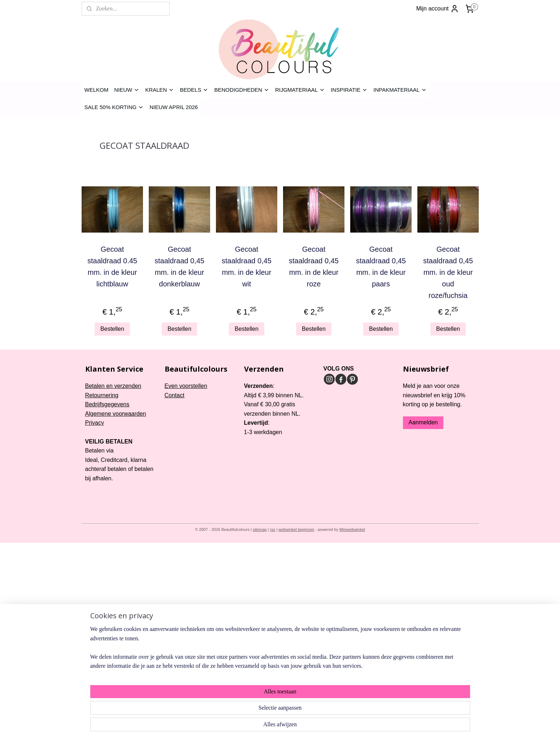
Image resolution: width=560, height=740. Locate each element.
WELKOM (97, 90)
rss (273, 529)
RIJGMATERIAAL (300, 90)
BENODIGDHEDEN (242, 90)
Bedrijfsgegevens (107, 404)
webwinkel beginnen (296, 529)
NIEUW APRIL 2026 (174, 107)
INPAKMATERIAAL (400, 90)
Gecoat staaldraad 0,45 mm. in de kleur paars (381, 267)
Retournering (102, 395)
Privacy (95, 423)
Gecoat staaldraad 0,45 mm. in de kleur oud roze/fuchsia (448, 272)
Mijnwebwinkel (352, 529)
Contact (175, 395)
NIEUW (127, 90)
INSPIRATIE (349, 90)
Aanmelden (423, 422)
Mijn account (438, 9)
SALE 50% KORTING (114, 107)
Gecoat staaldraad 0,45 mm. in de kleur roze (314, 267)
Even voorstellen (186, 386)
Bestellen (112, 329)
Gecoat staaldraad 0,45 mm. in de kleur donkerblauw (179, 267)
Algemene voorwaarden (116, 414)
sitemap (260, 529)
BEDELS (194, 90)
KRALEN (160, 90)
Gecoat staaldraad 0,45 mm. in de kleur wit (247, 267)
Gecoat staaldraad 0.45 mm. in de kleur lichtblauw (112, 267)
